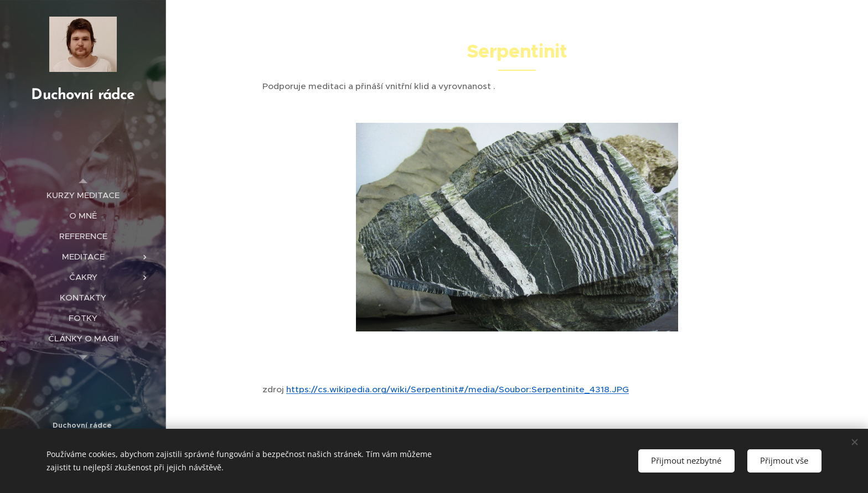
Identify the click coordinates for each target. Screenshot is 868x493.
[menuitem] (83, 195)
